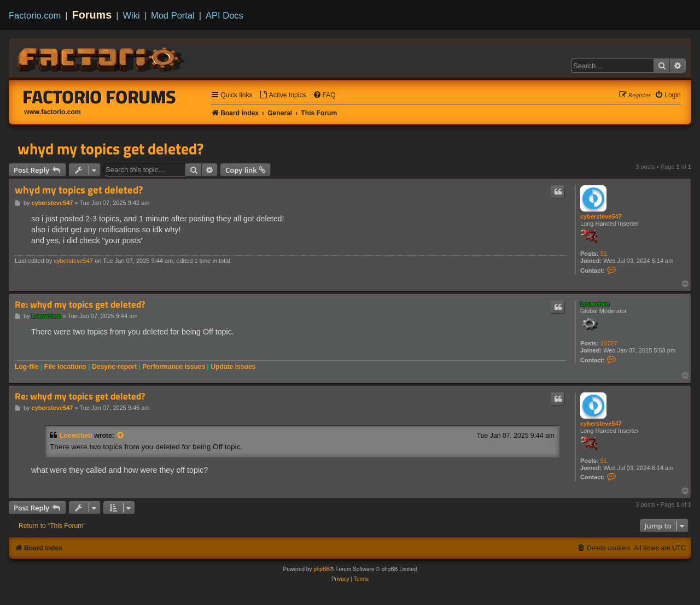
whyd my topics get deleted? (110, 149)
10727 (609, 343)
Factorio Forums (100, 97)
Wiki (132, 15)
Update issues (233, 367)
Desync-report (114, 367)
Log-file (27, 367)
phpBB (322, 569)
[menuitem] (283, 95)
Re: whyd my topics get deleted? (80, 305)
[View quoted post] (121, 436)
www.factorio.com (52, 112)
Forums (92, 15)
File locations (65, 367)
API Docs (224, 15)
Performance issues (174, 367)
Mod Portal (173, 15)
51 (604, 254)
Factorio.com (35, 15)
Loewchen (595, 304)
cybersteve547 (601, 216)
